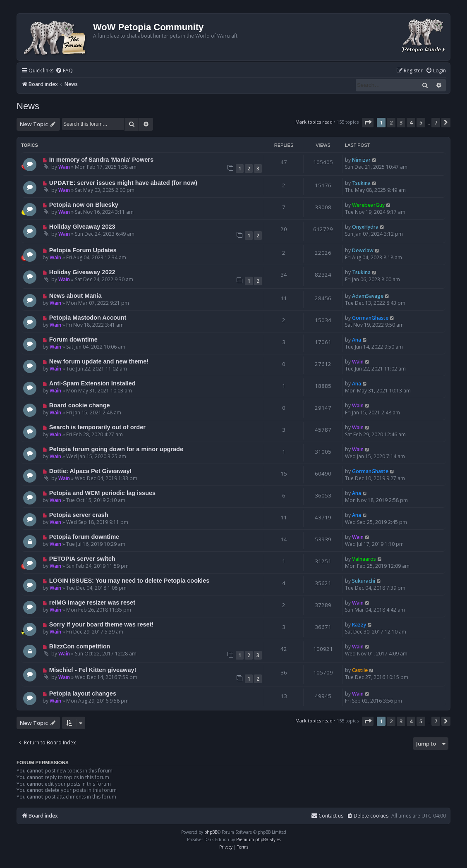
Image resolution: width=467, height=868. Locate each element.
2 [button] (391, 122)
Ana (357, 340)
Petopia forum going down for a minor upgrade (116, 449)
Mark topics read (314, 122)
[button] (368, 122)
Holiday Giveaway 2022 (82, 272)
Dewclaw (363, 250)
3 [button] (401, 122)
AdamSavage (368, 296)
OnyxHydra (365, 227)
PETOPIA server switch (82, 559)
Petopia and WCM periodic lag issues (102, 493)
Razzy (359, 625)
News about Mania (75, 296)
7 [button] (436, 122)
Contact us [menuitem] (327, 816)
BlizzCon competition (80, 646)
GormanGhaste (370, 318)
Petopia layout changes (83, 693)
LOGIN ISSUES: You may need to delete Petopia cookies (129, 581)
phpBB (211, 832)
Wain (64, 167)
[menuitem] (64, 71)
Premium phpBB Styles (258, 839)
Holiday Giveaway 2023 (82, 227)
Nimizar (361, 160)
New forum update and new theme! (99, 361)
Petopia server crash (79, 515)
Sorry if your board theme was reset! (102, 624)
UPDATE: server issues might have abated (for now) (123, 183)
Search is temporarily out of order (97, 427)
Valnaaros (364, 559)
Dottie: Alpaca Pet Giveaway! (91, 471)
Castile (360, 670)
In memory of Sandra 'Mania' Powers (101, 160)
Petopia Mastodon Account (88, 318)
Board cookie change (80, 405)
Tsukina (361, 183)
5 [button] (421, 122)
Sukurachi (364, 581)
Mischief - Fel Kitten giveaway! (93, 670)
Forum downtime (73, 340)
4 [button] (411, 122)
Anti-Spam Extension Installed (92, 383)
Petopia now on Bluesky (84, 205)
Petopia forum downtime (84, 537)
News (28, 106)
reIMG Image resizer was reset (92, 603)
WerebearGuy (368, 205)
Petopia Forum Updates (83, 250)
